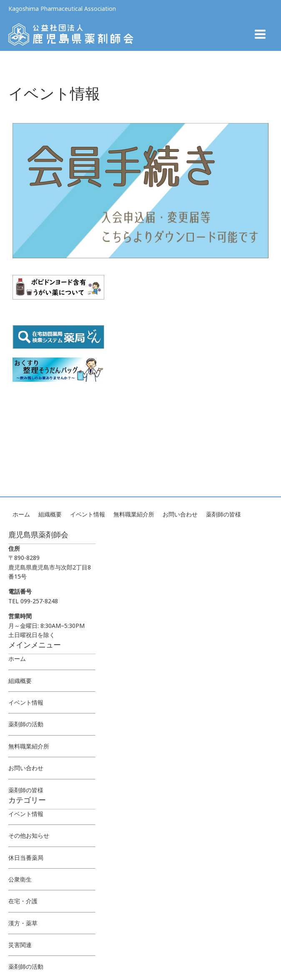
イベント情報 (88, 514)
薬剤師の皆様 (223, 514)
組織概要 (50, 514)
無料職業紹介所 (134, 514)
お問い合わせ (180, 514)
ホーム (21, 514)
